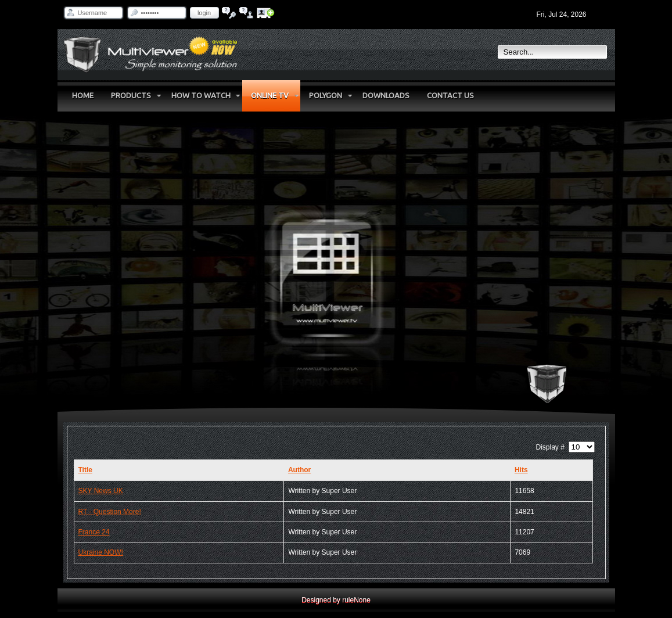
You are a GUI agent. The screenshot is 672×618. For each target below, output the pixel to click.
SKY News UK (101, 491)
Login (204, 13)
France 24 (94, 532)
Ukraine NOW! (101, 552)
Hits (521, 470)
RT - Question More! (110, 512)
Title (85, 470)
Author (299, 470)
